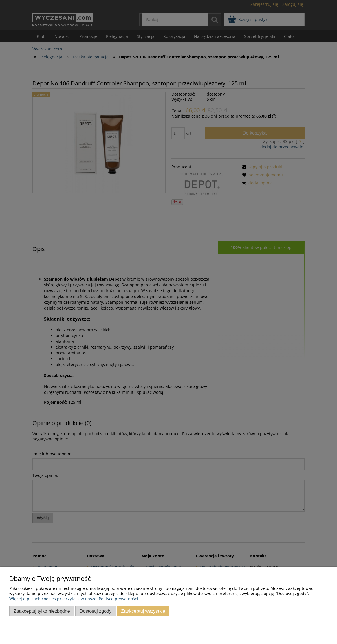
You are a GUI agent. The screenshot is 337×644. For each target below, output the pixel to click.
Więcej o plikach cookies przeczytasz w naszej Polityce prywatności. (74, 599)
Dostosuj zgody (96, 611)
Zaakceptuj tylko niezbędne (42, 611)
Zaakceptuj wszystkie (143, 611)
